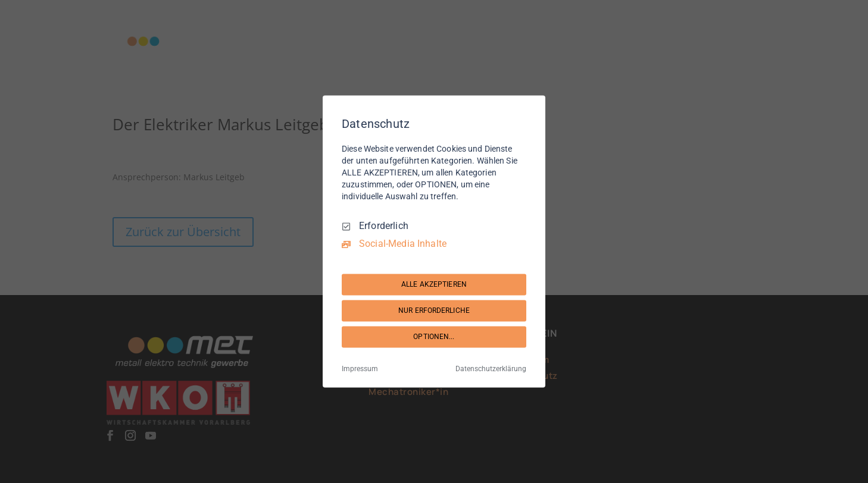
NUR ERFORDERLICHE (434, 310)
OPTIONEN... (434, 337)
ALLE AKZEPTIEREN (434, 284)
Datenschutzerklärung (491, 369)
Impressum (360, 369)
